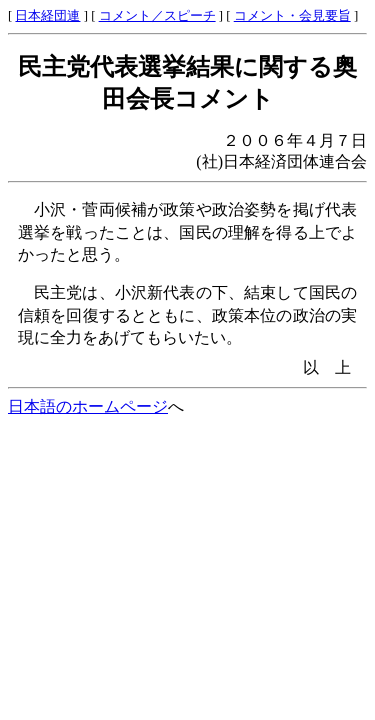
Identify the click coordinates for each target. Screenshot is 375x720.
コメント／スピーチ (157, 16)
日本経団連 (47, 16)
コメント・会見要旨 (292, 16)
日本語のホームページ (88, 406)
